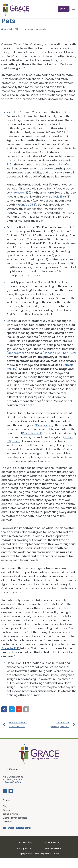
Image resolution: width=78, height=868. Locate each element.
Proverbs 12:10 (10, 658)
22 (73, 363)
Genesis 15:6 (57, 206)
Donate (64, 9)
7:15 (69, 363)
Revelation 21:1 (32, 443)
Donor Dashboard (19, 838)
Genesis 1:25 (44, 435)
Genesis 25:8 (27, 214)
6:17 (63, 363)
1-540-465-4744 (12, 792)
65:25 (15, 451)
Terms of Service (53, 858)
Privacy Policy (24, 858)
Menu (73, 9)
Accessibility (26, 852)
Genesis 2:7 (15, 363)
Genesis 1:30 (52, 363)
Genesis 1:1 (20, 202)
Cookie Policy (52, 852)
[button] (4, 719)
